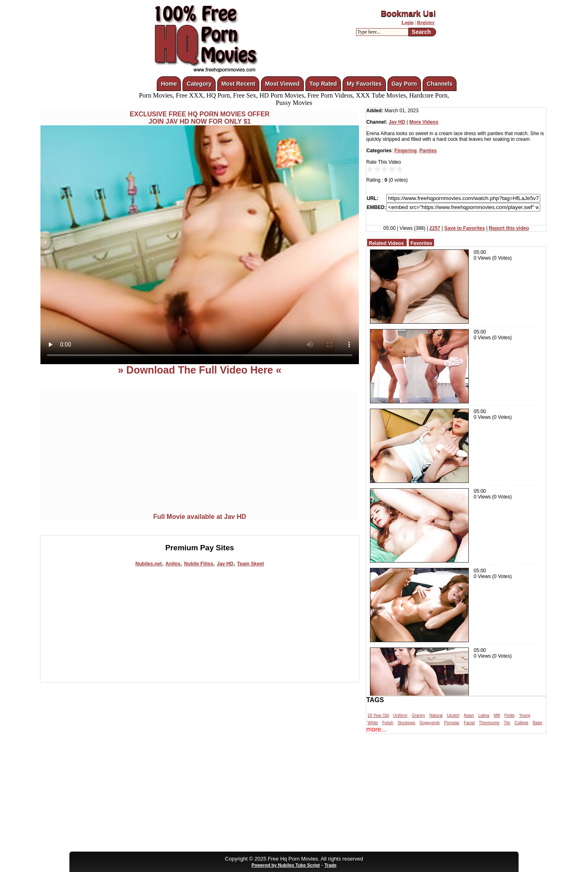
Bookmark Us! (408, 13)
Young (525, 715)
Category (199, 84)
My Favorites (364, 84)
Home (169, 84)
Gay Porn (404, 84)
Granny (418, 715)
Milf (497, 715)
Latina (484, 715)
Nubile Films (199, 564)
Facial (469, 723)
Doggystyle (430, 723)
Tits (507, 723)
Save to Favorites (464, 228)
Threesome (489, 723)
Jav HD (225, 564)
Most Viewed (282, 84)
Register (426, 22)
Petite (510, 715)
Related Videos (386, 243)
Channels (440, 84)
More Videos (424, 122)
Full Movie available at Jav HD (200, 517)
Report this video (509, 228)
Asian (469, 715)
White (373, 723)
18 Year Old (378, 715)
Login (408, 22)
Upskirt (453, 715)
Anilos (173, 564)
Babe (537, 723)
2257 (435, 228)
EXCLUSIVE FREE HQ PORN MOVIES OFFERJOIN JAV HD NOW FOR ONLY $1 (200, 118)
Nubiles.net (149, 564)
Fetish (388, 723)
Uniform (400, 715)
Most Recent (238, 84)
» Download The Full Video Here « (199, 370)
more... (376, 729)
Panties (428, 151)
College (521, 723)
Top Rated (323, 84)
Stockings (406, 723)
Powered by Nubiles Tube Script (286, 865)
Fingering (406, 151)
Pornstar (452, 723)
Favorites (421, 243)
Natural (436, 715)
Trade (331, 865)
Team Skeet (251, 564)
